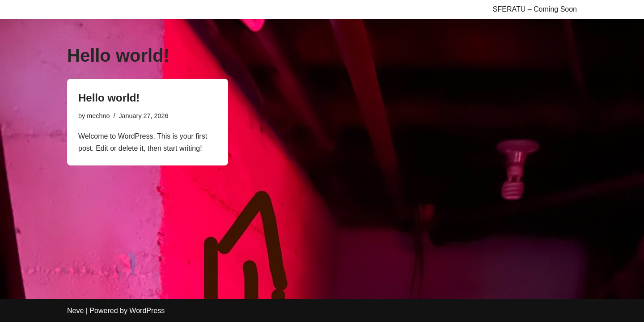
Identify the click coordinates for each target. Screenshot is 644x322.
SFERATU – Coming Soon (535, 9)
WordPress (147, 311)
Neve (75, 311)
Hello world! (109, 98)
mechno (98, 116)
